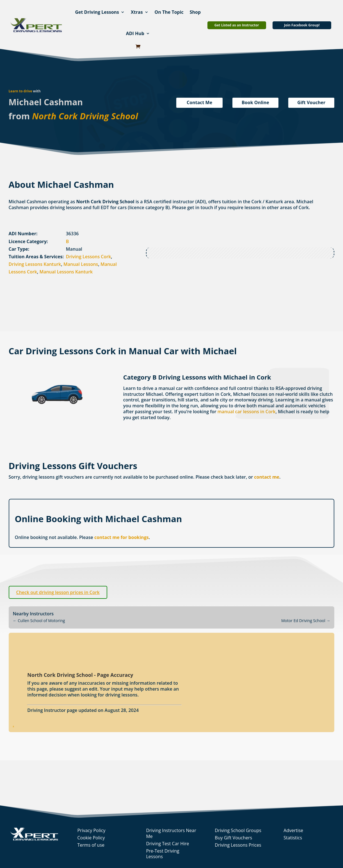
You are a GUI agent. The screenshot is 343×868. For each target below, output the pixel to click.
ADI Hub (135, 33)
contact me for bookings (122, 537)
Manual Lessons (81, 264)
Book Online (255, 102)
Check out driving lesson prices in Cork (58, 592)
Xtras (137, 12)
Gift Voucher (311, 102)
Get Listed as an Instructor (237, 25)
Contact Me (199, 102)
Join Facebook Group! (302, 25)
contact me (267, 477)
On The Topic (169, 12)
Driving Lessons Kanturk (35, 264)
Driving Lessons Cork (89, 257)
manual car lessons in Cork (247, 412)
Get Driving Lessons (97, 12)
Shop (195, 12)
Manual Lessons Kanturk (66, 272)
